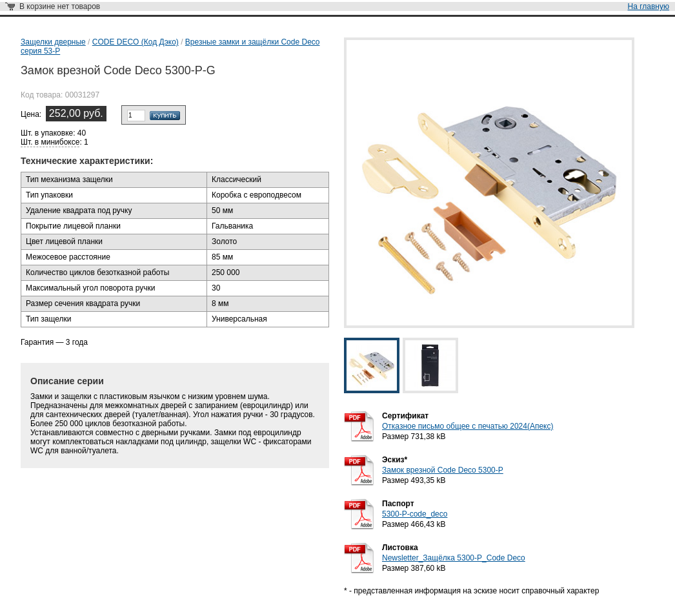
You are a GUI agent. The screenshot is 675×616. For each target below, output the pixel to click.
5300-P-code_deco (415, 514)
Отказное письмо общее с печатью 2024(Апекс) (468, 426)
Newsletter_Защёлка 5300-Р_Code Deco (454, 558)
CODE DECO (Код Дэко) (136, 42)
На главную (649, 6)
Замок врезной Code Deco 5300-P (443, 470)
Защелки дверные (53, 42)
